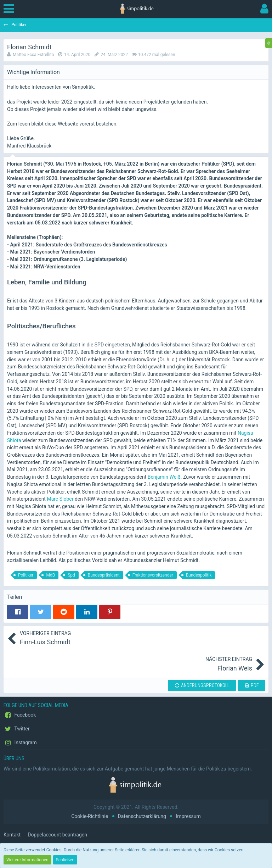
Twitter (16, 729)
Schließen (65, 860)
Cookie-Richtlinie (90, 816)
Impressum (188, 816)
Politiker (26, 575)
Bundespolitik (199, 575)
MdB (50, 575)
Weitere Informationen (27, 860)
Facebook (20, 715)
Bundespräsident (104, 575)
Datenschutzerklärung (142, 816)
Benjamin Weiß (164, 477)
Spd (71, 575)
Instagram (20, 743)
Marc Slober (60, 499)
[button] (11, 9)
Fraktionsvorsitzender (153, 575)
